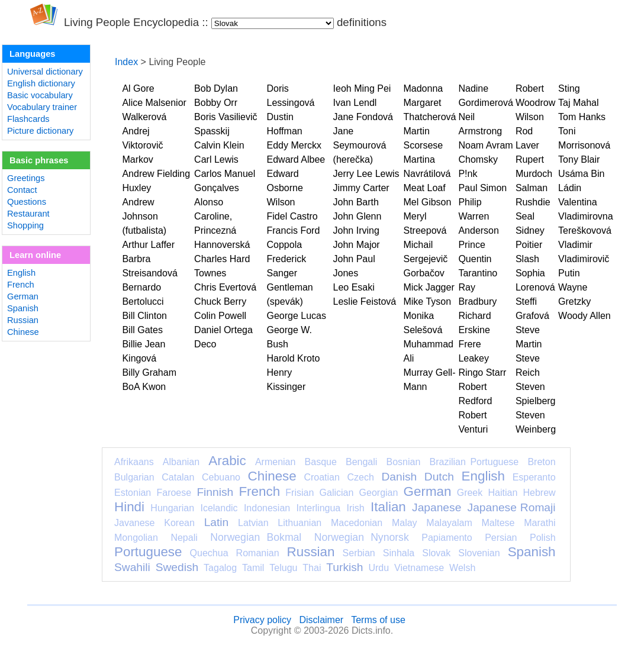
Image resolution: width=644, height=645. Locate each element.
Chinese (23, 332)
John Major (357, 245)
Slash (527, 259)
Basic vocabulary (40, 95)
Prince (471, 245)
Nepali (184, 538)
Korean (179, 523)
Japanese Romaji (512, 507)
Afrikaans (134, 462)
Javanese (135, 523)
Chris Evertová (225, 287)
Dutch (439, 477)
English (21, 273)
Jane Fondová (363, 117)
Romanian (258, 553)
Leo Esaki (354, 287)
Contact (22, 190)
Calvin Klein (219, 145)
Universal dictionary (45, 72)
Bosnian (404, 462)
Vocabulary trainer (42, 107)
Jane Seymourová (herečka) (360, 145)
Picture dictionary (40, 131)
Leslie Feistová (365, 301)
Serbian (359, 553)
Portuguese (148, 552)
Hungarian (172, 508)
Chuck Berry (220, 301)
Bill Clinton (144, 316)
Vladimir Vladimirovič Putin (584, 259)
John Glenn (358, 216)
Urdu (379, 568)
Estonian (133, 493)
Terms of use (378, 620)
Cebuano (221, 477)
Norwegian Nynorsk (362, 537)
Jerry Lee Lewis (366, 174)
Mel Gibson (427, 202)
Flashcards (28, 119)
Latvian (253, 523)
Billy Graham (149, 373)
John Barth (356, 202)
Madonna (423, 88)
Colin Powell (220, 316)
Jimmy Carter (361, 188)
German (23, 296)
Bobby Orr (216, 103)
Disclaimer (321, 620)
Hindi (129, 507)
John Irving (356, 230)
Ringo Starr (482, 373)
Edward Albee (296, 159)
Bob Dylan (216, 88)
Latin (217, 522)
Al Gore (138, 88)
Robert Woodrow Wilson (535, 103)
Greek (470, 493)
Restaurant (28, 214)
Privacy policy (262, 620)
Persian (501, 538)
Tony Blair (579, 159)
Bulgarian (134, 477)
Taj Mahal (578, 103)
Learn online (35, 255)
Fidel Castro (292, 216)
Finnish (215, 492)
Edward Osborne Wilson (285, 188)
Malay (405, 523)
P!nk (468, 174)
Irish (356, 508)
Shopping (25, 225)
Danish (399, 477)
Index (126, 62)
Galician (337, 493)
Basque (321, 462)
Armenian (275, 462)
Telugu (283, 568)
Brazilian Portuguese (474, 462)
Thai (312, 568)
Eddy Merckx (294, 145)
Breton (541, 462)
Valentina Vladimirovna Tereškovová (585, 216)
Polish (543, 538)
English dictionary (41, 83)
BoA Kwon (144, 387)
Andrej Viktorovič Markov (142, 145)
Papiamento (447, 538)
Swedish (177, 567)
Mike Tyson (427, 301)
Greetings (26, 178)
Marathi (540, 523)
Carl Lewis (216, 159)
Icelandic (219, 508)
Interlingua (319, 508)
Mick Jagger (429, 287)
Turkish (344, 567)
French (21, 285)
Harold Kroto (294, 358)
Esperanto (534, 477)
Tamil (253, 568)
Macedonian (357, 523)
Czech (360, 477)
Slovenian (479, 553)
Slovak (436, 553)
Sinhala (399, 553)
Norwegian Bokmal (256, 537)
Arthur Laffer (148, 245)
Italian (388, 507)
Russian (23, 320)
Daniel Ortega (223, 330)
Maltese (498, 523)
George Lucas (297, 316)
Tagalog (220, 568)
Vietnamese (419, 568)
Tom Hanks (582, 117)
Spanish (23, 308)
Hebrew (539, 493)
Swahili (132, 567)
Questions (27, 202)
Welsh (462, 568)
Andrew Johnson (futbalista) (144, 216)
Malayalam (449, 523)
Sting (569, 88)
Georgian (379, 493)
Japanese (437, 507)
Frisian (300, 493)
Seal (525, 216)
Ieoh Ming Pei (362, 88)
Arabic (227, 461)
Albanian (181, 462)
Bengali (361, 462)
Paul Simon (482, 188)
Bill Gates (142, 330)
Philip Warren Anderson (479, 216)
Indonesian (267, 508)
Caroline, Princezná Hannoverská (222, 230)
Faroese (174, 493)
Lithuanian (300, 523)
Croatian (321, 477)
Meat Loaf (424, 188)
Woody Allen (585, 316)
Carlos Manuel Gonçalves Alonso (225, 188)
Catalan (178, 477)
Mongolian (136, 538)
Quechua (209, 553)
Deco (205, 344)
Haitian (503, 493)
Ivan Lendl (355, 103)
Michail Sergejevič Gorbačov (425, 259)
